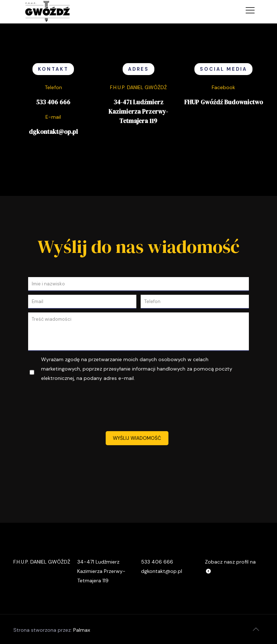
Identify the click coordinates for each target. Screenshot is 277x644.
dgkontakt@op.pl (53, 132)
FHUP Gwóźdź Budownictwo (224, 102)
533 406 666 (53, 102)
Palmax (82, 630)
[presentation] (138, 408)
